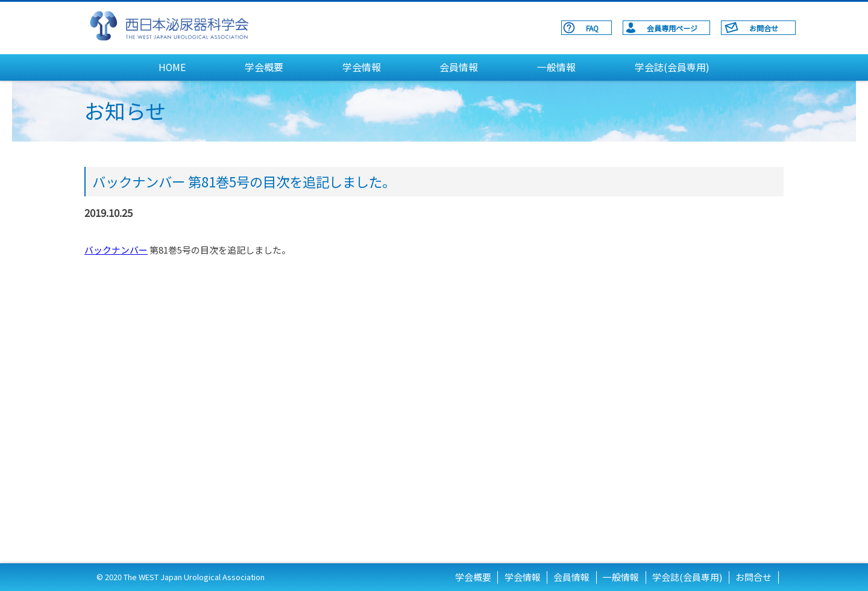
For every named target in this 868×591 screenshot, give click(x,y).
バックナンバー (116, 250)
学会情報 (362, 67)
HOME (172, 67)
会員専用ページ (672, 28)
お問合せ (764, 28)
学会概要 (264, 67)
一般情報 (556, 67)
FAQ (592, 28)
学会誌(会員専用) (672, 67)
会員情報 (459, 67)
